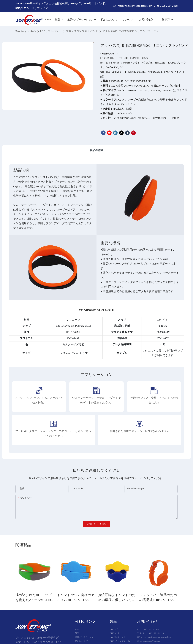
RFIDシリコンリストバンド (82, 31)
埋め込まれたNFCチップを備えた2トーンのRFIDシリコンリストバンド (34, 598)
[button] (152, 20)
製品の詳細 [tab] (96, 150)
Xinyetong (21, 31)
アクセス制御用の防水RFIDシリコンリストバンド (132, 31)
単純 (30, 219)
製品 (33, 31)
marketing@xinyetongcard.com (133, 6)
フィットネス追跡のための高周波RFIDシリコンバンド (158, 598)
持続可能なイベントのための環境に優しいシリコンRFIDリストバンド (117, 598)
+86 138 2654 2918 (165, 6)
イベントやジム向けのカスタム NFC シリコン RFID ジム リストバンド (76, 598)
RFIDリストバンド (51, 31)
